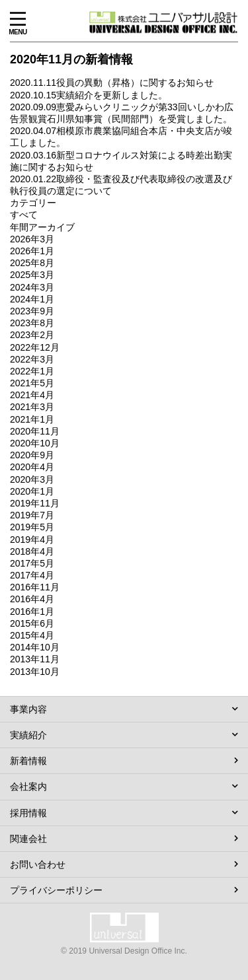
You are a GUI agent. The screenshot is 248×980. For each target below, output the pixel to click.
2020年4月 (32, 467)
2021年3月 (32, 407)
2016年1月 (32, 612)
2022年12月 (35, 347)
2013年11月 (35, 659)
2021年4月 (32, 395)
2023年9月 (32, 311)
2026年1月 (32, 251)
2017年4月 (32, 575)
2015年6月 (32, 623)
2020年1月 (32, 491)
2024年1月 (32, 299)
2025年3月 (32, 275)
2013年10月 (35, 672)
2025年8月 (32, 263)
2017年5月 (32, 563)
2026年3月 (32, 239)
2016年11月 (35, 587)
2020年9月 (32, 455)
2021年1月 (32, 419)
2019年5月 (32, 527)
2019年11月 (35, 503)
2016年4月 (32, 599)
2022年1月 (32, 371)
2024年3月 (32, 287)
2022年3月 (32, 359)
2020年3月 (32, 479)
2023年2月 (32, 335)
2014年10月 (35, 647)
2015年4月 (32, 635)
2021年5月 (32, 383)
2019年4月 (32, 540)
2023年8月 (32, 323)
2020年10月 (35, 443)
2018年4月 (32, 551)
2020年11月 (35, 431)
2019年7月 (32, 515)
